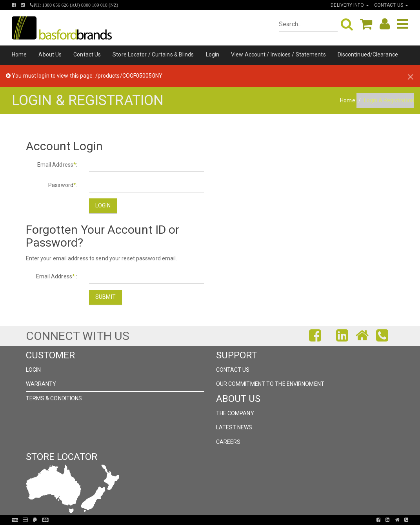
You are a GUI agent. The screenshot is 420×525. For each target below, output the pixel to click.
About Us (50, 54)
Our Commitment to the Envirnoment (270, 384)
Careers (228, 442)
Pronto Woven (207, 520)
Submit (105, 297)
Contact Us (87, 54)
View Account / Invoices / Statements (278, 54)
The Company (235, 413)
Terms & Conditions (54, 398)
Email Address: (57, 165)
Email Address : (57, 276)
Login (213, 54)
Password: (63, 185)
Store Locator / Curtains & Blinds (153, 54)
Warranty (41, 384)
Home (19, 54)
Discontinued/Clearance (368, 54)
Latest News (234, 427)
